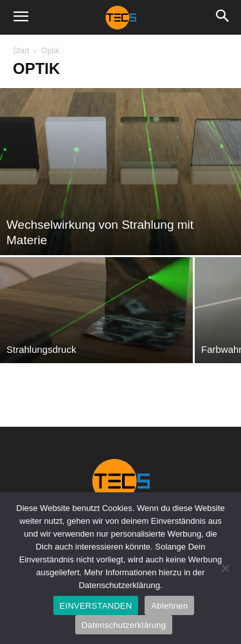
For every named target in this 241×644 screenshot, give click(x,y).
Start (21, 51)
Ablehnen (169, 606)
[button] (21, 17)
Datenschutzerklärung (124, 625)
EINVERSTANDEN (96, 606)
